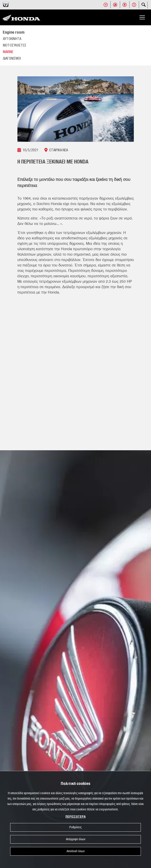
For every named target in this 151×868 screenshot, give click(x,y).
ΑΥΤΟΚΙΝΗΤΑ (12, 39)
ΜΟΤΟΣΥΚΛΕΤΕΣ (15, 45)
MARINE (8, 52)
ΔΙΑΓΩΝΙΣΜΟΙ (12, 58)
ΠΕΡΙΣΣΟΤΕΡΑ (75, 817)
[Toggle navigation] (142, 17)
